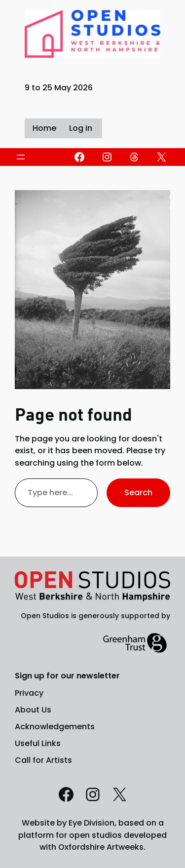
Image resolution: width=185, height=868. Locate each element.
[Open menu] (21, 157)
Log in (81, 128)
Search (138, 493)
